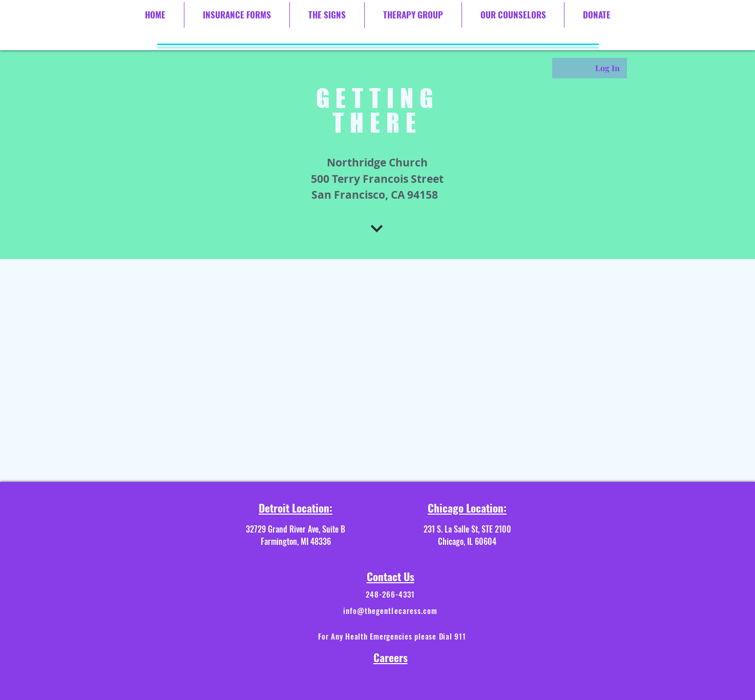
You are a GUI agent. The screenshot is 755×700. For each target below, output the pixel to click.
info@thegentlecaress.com (390, 610)
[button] (237, 15)
